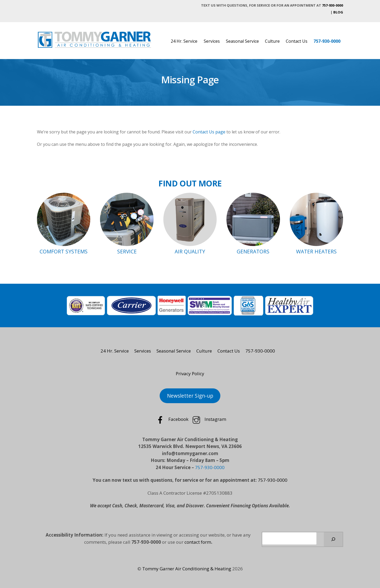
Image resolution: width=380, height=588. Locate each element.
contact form (198, 542)
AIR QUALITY (190, 251)
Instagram (209, 419)
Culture (272, 41)
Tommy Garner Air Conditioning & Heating (187, 569)
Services (212, 41)
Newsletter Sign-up (190, 396)
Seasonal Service (242, 41)
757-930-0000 (332, 5)
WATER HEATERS (316, 251)
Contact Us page (209, 132)
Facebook (172, 419)
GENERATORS (253, 251)
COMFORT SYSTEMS (64, 251)
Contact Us (297, 41)
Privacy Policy (190, 373)
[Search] (333, 539)
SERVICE (127, 251)
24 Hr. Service (184, 41)
